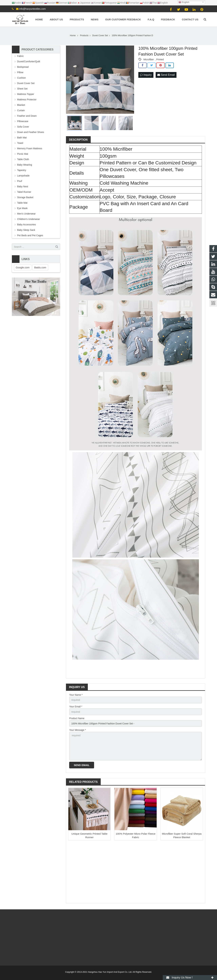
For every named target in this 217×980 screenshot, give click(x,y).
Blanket (21, 105)
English (184, 2)
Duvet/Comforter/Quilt (29, 61)
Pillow (20, 72)
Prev (70, 80)
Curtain (21, 110)
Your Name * (76, 695)
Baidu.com (40, 267)
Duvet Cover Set (26, 83)
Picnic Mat (23, 154)
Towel (20, 143)
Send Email (166, 75)
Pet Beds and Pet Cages (30, 235)
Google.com (23, 267)
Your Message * (77, 730)
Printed (160, 59)
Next (130, 80)
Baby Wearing (25, 165)
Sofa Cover (23, 127)
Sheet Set (22, 89)
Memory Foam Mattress (30, 148)
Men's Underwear (26, 214)
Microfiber (149, 59)
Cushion (21, 78)
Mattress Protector (27, 100)
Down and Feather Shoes (31, 132)
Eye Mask (22, 208)
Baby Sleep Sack (26, 230)
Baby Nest (23, 186)
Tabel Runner (24, 192)
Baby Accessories (27, 225)
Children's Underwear (28, 219)
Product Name (77, 718)
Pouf (20, 181)
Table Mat (22, 203)
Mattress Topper (26, 94)
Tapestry (22, 170)
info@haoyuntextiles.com (32, 9)
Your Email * (76, 707)
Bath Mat (22, 138)
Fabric (20, 56)
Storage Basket (25, 197)
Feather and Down (27, 116)
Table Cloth (23, 159)
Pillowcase (23, 121)
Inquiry (146, 75)
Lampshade (23, 176)
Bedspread (23, 67)
